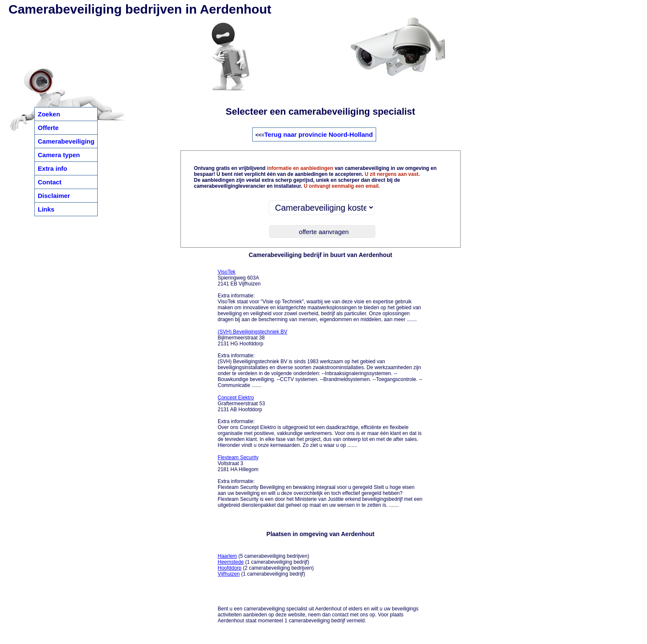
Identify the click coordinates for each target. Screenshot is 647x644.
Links (46, 209)
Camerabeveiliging (66, 141)
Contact (50, 182)
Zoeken (49, 114)
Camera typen (59, 155)
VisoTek (227, 272)
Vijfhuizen (229, 574)
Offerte (48, 128)
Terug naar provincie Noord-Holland (319, 134)
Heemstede (231, 562)
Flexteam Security (238, 458)
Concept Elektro (236, 398)
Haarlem (227, 556)
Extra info (52, 168)
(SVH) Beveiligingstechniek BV (253, 332)
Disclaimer (54, 196)
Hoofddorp (230, 568)
